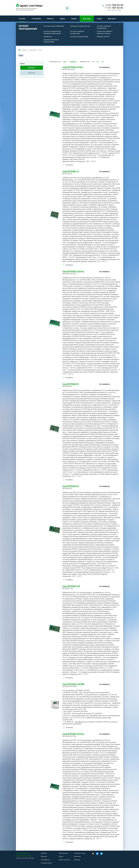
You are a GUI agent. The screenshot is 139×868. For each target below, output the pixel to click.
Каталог (22, 19)
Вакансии (77, 860)
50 (103, 61)
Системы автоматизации (79, 36)
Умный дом (48, 36)
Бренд (22, 63)
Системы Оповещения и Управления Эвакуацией (52, 32)
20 (98, 61)
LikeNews (44, 853)
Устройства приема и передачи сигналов (104, 32)
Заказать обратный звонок (114, 10)
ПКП (40, 50)
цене (65, 61)
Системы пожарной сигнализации (104, 27)
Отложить (69, 165)
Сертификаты (45, 860)
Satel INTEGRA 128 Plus (80, 272)
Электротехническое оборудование (51, 41)
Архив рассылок (64, 860)
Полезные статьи (80, 853)
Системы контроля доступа (80, 26)
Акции (99, 19)
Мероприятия (64, 853)
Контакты (112, 19)
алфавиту (73, 61)
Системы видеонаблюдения (54, 26)
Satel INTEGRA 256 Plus (80, 735)
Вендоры (44, 856)
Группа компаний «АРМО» (24, 856)
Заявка (74, 19)
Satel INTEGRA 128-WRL (80, 685)
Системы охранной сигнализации (77, 32)
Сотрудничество (46, 863)
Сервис (62, 19)
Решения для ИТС (103, 36)
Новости (50, 19)
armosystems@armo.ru (23, 853)
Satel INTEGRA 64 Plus (80, 68)
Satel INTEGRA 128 (80, 587)
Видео (61, 856)
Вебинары (87, 19)
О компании (36, 19)
